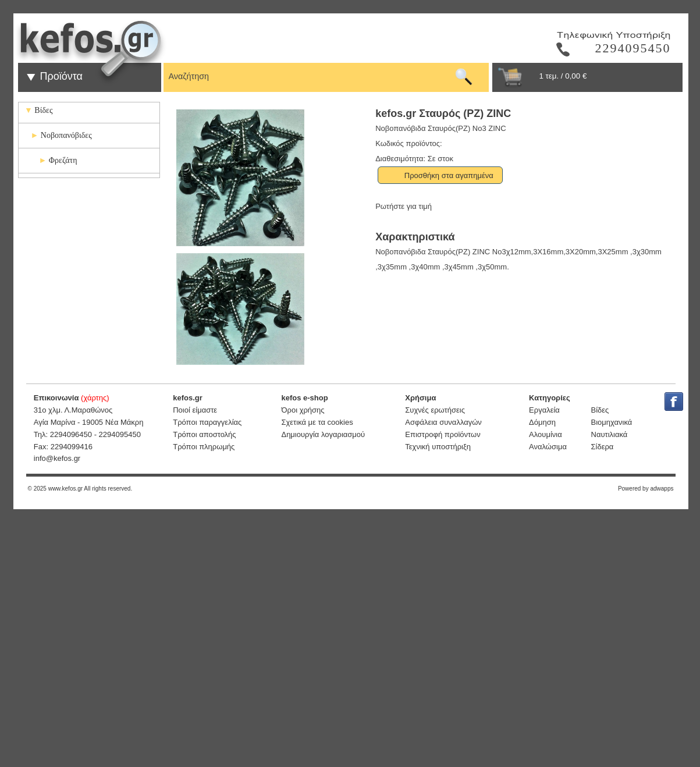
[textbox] (308, 75)
